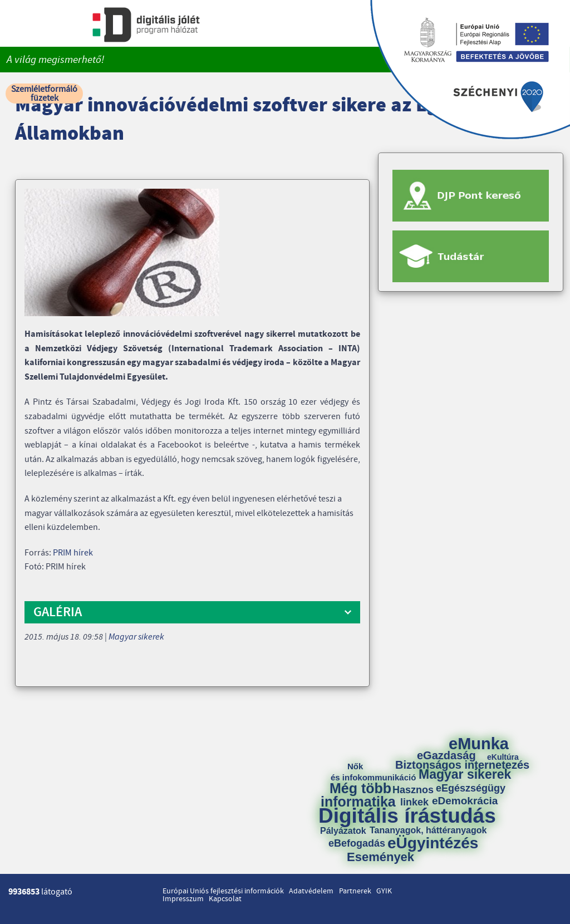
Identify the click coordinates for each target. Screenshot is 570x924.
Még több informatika (358, 795)
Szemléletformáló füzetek (44, 94)
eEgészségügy (471, 788)
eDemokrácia (465, 801)
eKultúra (503, 757)
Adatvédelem (311, 891)
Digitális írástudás (407, 816)
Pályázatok (343, 831)
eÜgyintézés (433, 843)
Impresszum (183, 899)
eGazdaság (446, 755)
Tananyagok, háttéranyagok (428, 830)
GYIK (384, 891)
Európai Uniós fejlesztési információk (223, 891)
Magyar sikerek (136, 637)
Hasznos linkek (417, 796)
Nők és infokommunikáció (373, 772)
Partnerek (355, 891)
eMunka (479, 744)
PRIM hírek (73, 553)
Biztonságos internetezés (462, 765)
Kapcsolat (225, 899)
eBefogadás (357, 843)
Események (380, 857)
